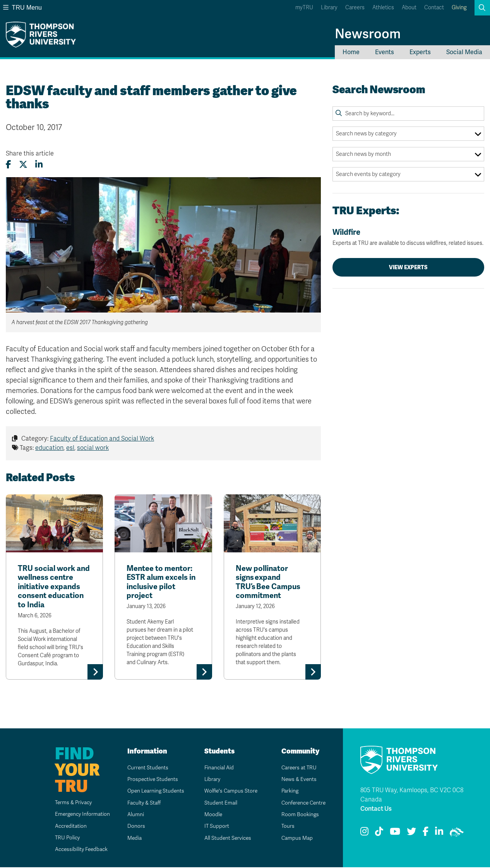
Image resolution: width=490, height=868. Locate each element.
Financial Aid (216, 768)
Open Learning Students (154, 792)
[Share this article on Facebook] (9, 165)
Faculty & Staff (142, 804)
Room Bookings (297, 815)
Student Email (218, 804)
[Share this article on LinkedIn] (39, 165)
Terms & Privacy (69, 803)
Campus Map (294, 839)
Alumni (133, 815)
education (49, 448)
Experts (420, 52)
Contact (434, 8)
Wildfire (408, 237)
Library (329, 8)
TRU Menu (22, 8)
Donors (133, 827)
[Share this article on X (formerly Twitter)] (23, 165)
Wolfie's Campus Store (229, 792)
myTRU (304, 8)
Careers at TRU (297, 768)
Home (351, 52)
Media (132, 839)
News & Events (296, 780)
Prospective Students (151, 780)
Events (385, 52)
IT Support (214, 827)
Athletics (383, 8)
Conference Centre (302, 804)
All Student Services (225, 839)
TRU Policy (63, 838)
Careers (355, 8)
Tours (285, 827)
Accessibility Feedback (78, 850)
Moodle (210, 815)
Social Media (464, 52)
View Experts (408, 267)
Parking (287, 792)
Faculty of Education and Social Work (102, 439)
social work (93, 448)
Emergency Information (78, 815)
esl (70, 448)
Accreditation (66, 826)
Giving (459, 8)
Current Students (145, 768)
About (409, 8)
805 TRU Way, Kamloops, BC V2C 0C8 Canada (412, 796)
